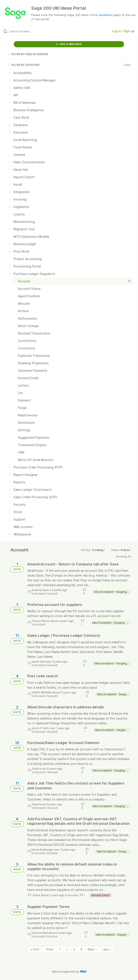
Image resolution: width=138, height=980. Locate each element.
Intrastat (52, 853)
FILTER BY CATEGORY (23, 65)
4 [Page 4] (81, 949)
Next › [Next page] (92, 949)
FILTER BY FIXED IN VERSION (28, 54)
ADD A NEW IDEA (69, 44)
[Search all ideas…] (34, 31)
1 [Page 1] (60, 949)
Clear (127, 65)
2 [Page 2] (67, 949)
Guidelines (106, 15)
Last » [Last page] (107, 949)
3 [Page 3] (74, 949)
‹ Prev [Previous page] (49, 949)
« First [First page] (35, 949)
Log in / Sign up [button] (123, 31)
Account (40, 594)
